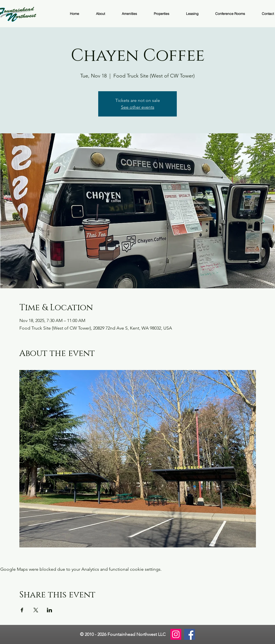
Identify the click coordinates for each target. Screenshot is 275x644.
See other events (138, 107)
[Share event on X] (36, 610)
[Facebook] (190, 634)
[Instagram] (176, 634)
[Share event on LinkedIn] (50, 610)
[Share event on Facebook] (22, 610)
